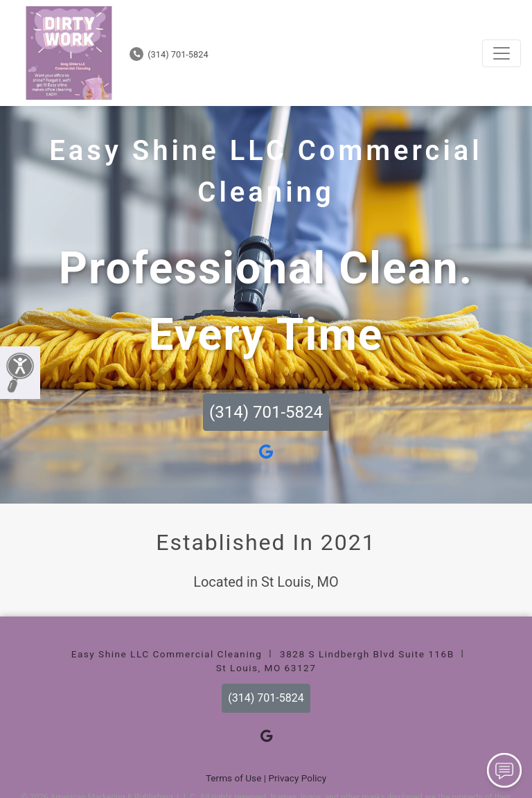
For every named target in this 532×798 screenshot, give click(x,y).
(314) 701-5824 (169, 54)
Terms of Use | (236, 778)
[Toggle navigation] (502, 53)
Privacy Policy (297, 778)
